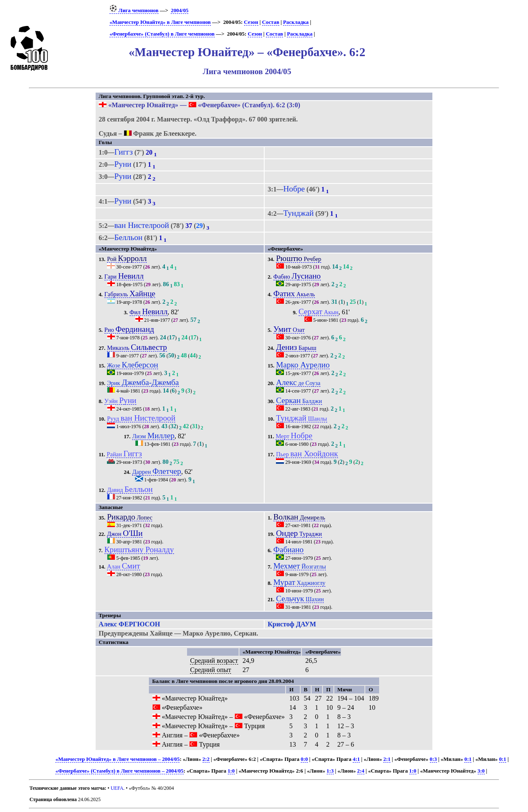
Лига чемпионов (134, 10)
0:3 (433, 759)
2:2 (206, 759)
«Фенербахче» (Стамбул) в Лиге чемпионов (162, 34)
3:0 (481, 771)
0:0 (304, 759)
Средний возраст (214, 661)
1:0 (231, 771)
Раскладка (296, 22)
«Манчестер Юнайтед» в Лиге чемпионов (160, 22)
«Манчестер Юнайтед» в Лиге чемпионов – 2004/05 (117, 759)
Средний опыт (211, 670)
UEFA (117, 788)
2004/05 (179, 10)
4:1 (356, 759)
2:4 (361, 771)
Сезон (251, 22)
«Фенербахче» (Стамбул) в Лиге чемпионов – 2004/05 (119, 771)
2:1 (387, 759)
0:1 (468, 759)
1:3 (330, 771)
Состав (271, 22)
